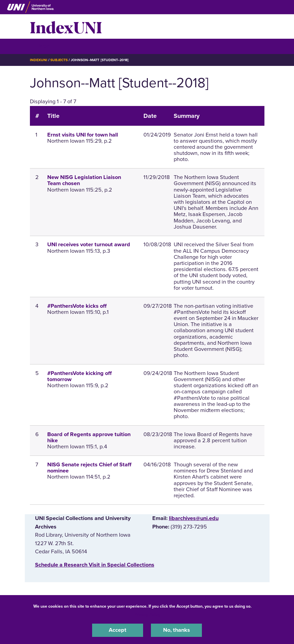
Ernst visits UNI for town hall (83, 135)
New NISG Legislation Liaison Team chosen (84, 180)
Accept (118, 630)
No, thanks (177, 630)
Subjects (59, 60)
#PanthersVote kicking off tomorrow (80, 376)
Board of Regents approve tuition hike (89, 437)
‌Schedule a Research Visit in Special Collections (95, 565)
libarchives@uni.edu (194, 518)
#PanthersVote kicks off (77, 306)
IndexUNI (66, 26)
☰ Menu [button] (42, 46)
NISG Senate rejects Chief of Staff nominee (89, 468)
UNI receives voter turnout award (89, 245)
